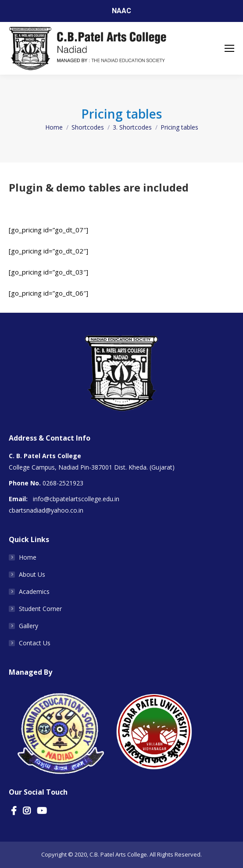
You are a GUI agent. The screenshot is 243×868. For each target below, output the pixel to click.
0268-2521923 (63, 483)
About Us (32, 574)
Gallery (29, 626)
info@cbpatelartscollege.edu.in (76, 499)
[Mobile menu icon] (229, 48)
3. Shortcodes (132, 127)
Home (54, 127)
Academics (34, 591)
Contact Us (35, 643)
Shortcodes (88, 127)
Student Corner (40, 609)
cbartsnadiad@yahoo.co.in (46, 510)
